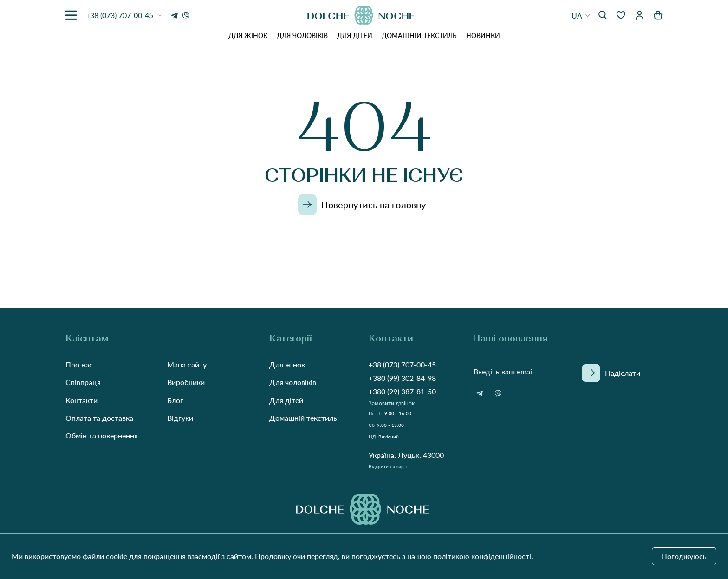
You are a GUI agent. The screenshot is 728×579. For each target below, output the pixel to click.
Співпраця (83, 382)
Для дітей (355, 35)
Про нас (79, 364)
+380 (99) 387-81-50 (402, 391)
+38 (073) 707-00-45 (402, 364)
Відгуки (180, 418)
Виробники (186, 382)
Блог (175, 400)
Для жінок (248, 35)
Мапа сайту (187, 364)
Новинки (483, 35)
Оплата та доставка (99, 418)
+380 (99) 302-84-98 (402, 378)
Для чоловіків (302, 35)
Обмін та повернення (102, 435)
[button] (581, 16)
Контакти (81, 400)
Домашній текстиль (419, 35)
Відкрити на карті (388, 466)
